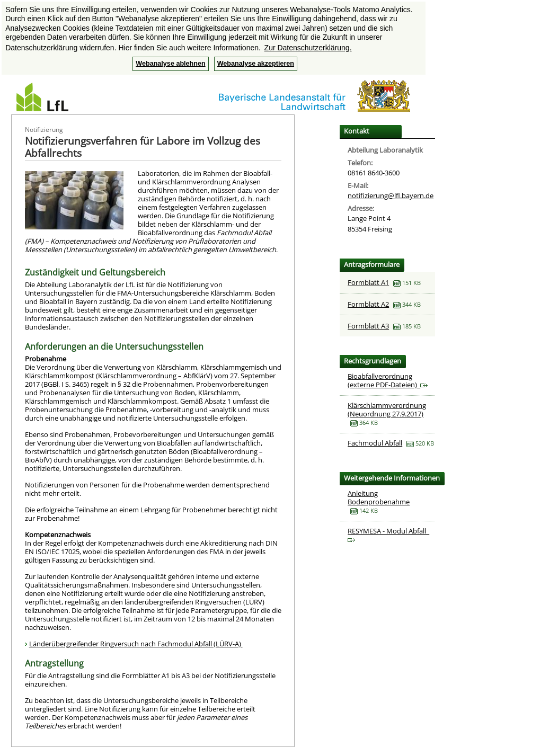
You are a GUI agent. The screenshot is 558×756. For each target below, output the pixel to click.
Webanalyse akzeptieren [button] (256, 64)
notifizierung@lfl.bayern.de (391, 195)
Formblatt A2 (368, 304)
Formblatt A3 (368, 326)
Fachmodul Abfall (375, 443)
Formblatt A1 (368, 282)
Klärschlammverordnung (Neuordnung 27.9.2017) (387, 410)
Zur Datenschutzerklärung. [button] (308, 48)
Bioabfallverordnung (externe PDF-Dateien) (388, 380)
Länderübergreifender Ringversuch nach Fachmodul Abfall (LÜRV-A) (136, 644)
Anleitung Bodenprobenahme (379, 497)
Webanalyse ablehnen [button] (170, 64)
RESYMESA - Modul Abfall (388, 534)
